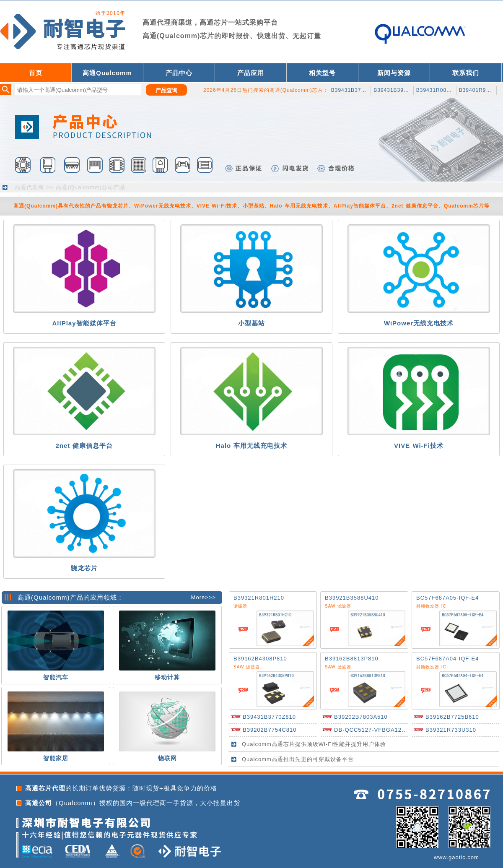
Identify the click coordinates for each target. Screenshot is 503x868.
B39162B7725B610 (452, 717)
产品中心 (179, 73)
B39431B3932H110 (399, 90)
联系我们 (466, 73)
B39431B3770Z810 (269, 717)
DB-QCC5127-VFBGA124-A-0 (376, 730)
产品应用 (251, 73)
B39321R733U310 (451, 730)
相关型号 (322, 73)
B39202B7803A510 (361, 717)
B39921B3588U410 (352, 598)
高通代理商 (29, 187)
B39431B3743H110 (356, 90)
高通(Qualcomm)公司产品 (91, 187)
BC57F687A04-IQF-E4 (448, 659)
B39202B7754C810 (270, 730)
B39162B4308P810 (260, 659)
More (198, 597)
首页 (36, 73)
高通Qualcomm (107, 73)
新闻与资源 (394, 73)
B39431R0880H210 (441, 90)
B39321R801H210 (259, 598)
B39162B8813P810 (352, 659)
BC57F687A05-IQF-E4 (448, 598)
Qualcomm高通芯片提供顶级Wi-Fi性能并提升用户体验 (314, 744)
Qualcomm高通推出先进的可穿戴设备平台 (298, 759)
